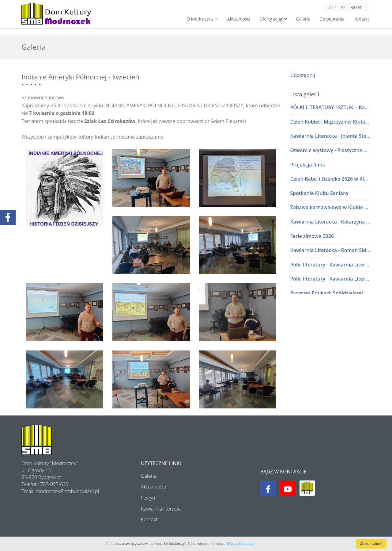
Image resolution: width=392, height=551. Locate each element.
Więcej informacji (240, 544)
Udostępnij (303, 75)
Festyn (148, 498)
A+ (343, 7)
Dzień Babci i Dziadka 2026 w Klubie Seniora (331, 179)
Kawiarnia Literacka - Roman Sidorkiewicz (331, 250)
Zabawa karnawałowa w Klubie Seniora (331, 207)
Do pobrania (332, 19)
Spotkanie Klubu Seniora (319, 193)
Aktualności (239, 19)
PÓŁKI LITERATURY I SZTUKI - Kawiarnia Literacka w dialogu (331, 107)
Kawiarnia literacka (161, 509)
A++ (333, 7)
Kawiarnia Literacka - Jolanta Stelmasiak (331, 136)
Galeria (303, 19)
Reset (356, 7)
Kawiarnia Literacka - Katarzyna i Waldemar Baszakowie (331, 222)
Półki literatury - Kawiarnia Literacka (331, 265)
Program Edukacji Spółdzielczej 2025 (331, 293)
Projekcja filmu (308, 165)
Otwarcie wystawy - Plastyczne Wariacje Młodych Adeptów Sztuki (331, 150)
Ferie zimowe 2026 (312, 236)
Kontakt (361, 19)
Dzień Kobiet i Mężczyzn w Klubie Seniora (331, 122)
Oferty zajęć (273, 19)
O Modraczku (202, 19)
